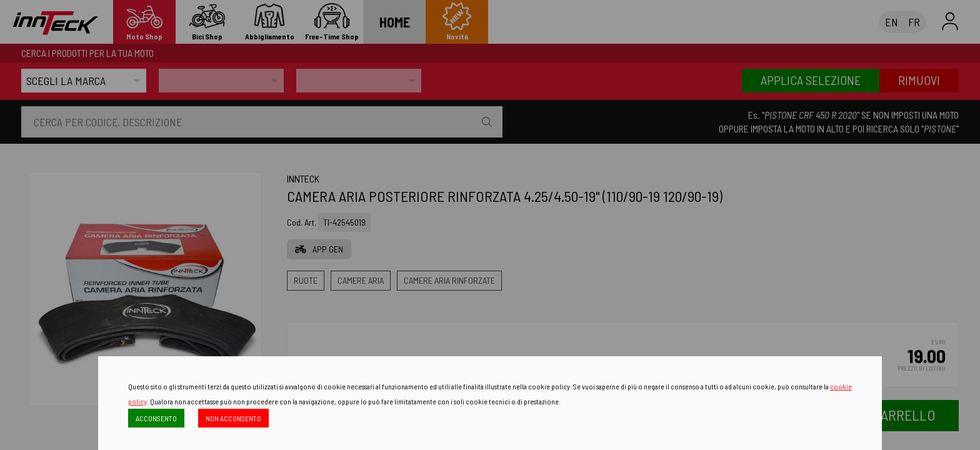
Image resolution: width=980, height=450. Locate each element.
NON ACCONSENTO (233, 418)
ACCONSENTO (156, 418)
